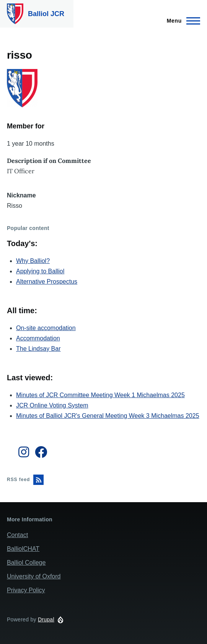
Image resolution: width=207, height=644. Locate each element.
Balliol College (26, 563)
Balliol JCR (46, 14)
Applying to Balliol (40, 271)
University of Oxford (34, 576)
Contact (17, 535)
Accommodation (38, 338)
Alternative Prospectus (47, 282)
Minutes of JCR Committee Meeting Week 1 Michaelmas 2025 (100, 395)
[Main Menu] (181, 21)
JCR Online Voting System (52, 405)
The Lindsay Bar (38, 349)
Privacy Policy (26, 590)
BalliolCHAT (23, 549)
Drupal (46, 619)
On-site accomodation (46, 328)
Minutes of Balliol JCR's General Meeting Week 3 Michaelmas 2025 (108, 416)
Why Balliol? (33, 261)
